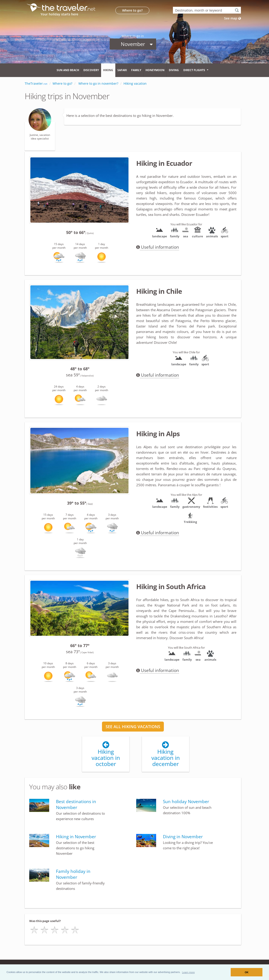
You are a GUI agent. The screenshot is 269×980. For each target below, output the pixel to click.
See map (233, 18)
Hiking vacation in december (166, 755)
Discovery (91, 70)
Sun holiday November (186, 802)
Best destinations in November (76, 805)
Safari (122, 70)
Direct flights (194, 70)
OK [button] (247, 972)
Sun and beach (68, 70)
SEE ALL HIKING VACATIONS (133, 727)
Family (136, 70)
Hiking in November (76, 837)
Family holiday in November (73, 874)
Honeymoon (155, 70)
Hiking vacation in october (106, 755)
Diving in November (183, 837)
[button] (188, 972)
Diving (174, 70)
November (137, 44)
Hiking (108, 70)
